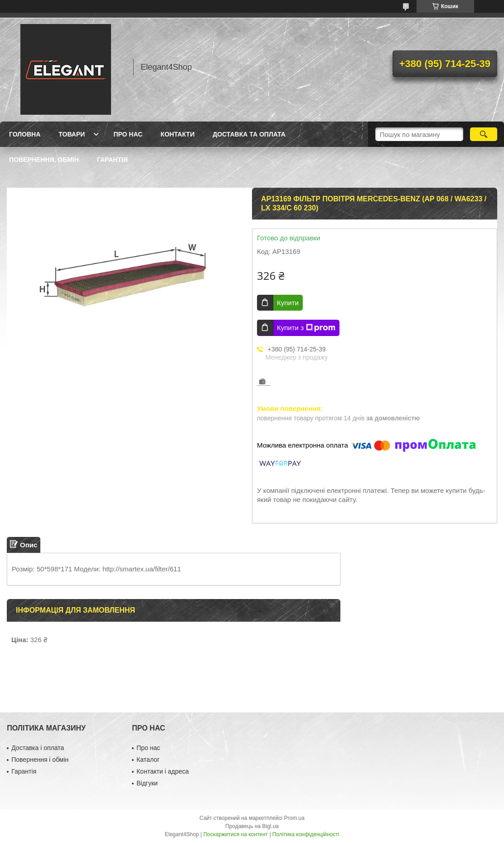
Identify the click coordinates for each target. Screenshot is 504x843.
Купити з (306, 328)
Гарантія (112, 160)
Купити (288, 303)
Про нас (128, 134)
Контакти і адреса (162, 771)
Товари (72, 134)
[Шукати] (484, 134)
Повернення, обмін (44, 160)
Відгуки (147, 783)
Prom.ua (294, 818)
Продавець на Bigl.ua (252, 826)
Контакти (177, 134)
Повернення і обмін (40, 760)
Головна (25, 134)
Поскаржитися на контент (236, 834)
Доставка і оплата (38, 748)
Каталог (148, 760)
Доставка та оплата (249, 134)
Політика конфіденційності (306, 834)
